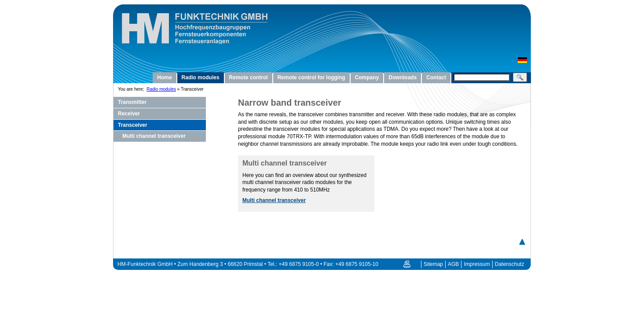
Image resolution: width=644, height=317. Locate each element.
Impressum (477, 264)
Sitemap (433, 264)
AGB (453, 264)
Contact (436, 77)
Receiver (129, 114)
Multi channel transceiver (154, 136)
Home (164, 77)
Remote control (249, 77)
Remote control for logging (311, 77)
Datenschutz (510, 264)
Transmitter (132, 102)
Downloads (402, 77)
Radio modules (201, 77)
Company (367, 77)
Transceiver (133, 125)
